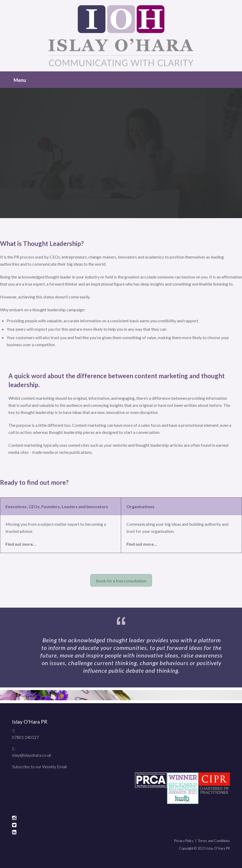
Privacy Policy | (186, 841)
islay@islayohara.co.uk (32, 755)
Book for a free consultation (121, 581)
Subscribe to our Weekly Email (39, 767)
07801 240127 (25, 737)
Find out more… (21, 544)
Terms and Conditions (214, 841)
